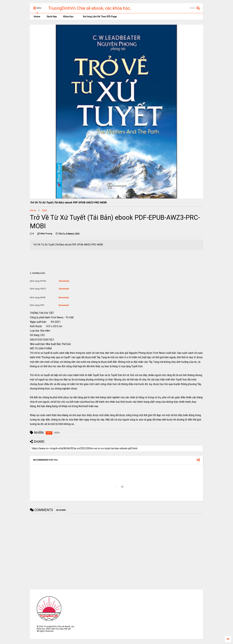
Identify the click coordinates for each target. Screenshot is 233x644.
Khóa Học (68, 17)
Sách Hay (52, 17)
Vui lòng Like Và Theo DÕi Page (98, 17)
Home (37, 17)
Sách (44, 210)
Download (64, 281)
